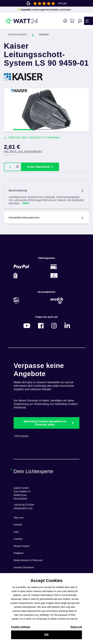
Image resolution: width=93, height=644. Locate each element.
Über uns (19, 518)
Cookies (18, 539)
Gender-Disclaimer (24, 567)
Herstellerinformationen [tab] (46, 218)
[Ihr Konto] (65, 21)
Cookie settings (21, 629)
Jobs (16, 532)
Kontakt (18, 525)
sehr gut (62, 3)
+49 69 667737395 (24, 505)
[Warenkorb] (72, 21)
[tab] (46, 197)
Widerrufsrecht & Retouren (28, 560)
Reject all (76, 629)
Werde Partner (22, 546)
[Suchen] (80, 21)
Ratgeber (19, 553)
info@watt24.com (23, 508)
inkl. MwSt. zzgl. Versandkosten (23, 151)
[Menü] (89, 21)
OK (46, 637)
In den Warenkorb (39, 167)
